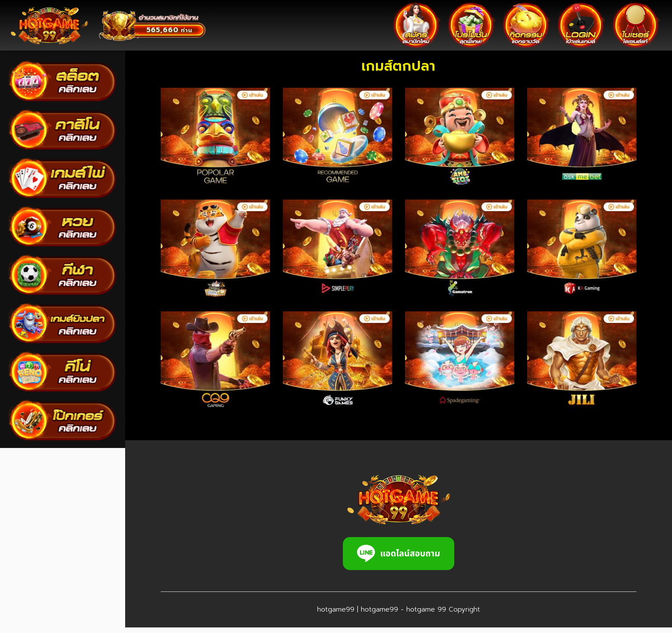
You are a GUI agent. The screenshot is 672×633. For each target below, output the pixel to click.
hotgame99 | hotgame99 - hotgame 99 (373, 615)
